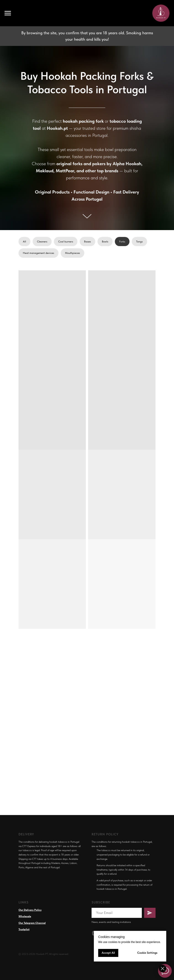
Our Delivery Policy (30, 910)
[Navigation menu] (8, 13)
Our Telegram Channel (32, 923)
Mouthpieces (72, 253)
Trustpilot (24, 929)
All (24, 242)
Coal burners (66, 242)
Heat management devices (38, 253)
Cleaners (42, 242)
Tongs (139, 242)
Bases (87, 242)
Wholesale (25, 916)
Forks (122, 242)
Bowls (105, 242)
